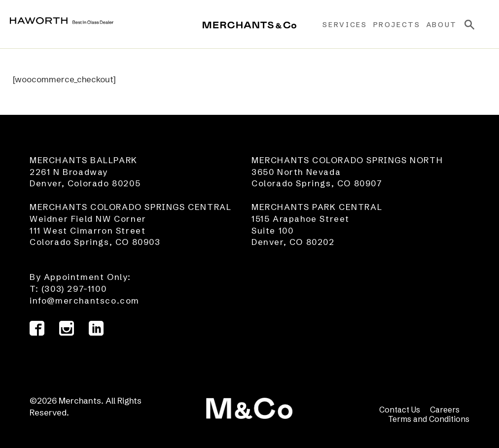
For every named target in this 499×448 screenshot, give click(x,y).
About (442, 25)
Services (345, 25)
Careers (445, 410)
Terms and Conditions (429, 419)
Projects (397, 25)
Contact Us (400, 410)
